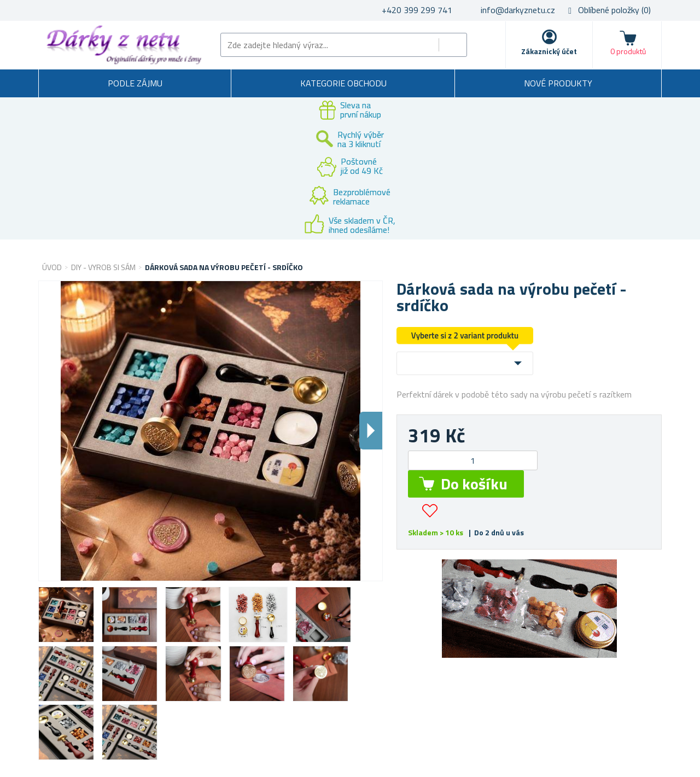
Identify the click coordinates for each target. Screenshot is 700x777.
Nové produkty (558, 83)
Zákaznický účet (549, 51)
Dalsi (371, 431)
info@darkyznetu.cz (518, 10)
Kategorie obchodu (343, 83)
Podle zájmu (135, 83)
